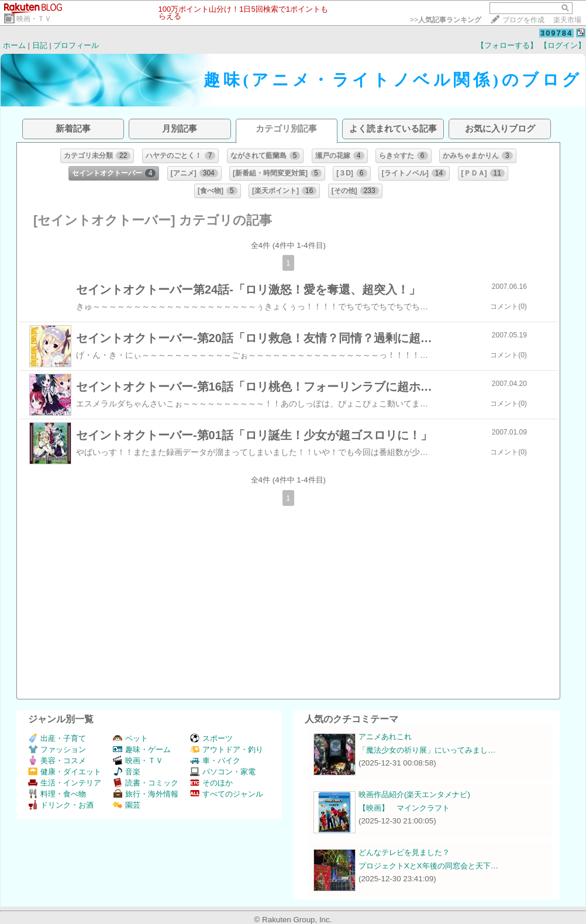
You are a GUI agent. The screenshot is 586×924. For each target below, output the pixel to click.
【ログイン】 (563, 45)
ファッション (57, 749)
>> (446, 20)
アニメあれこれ (385, 737)
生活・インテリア (65, 783)
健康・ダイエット (65, 772)
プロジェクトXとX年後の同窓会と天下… (428, 866)
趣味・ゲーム (142, 749)
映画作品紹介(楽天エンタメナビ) (414, 794)
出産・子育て (57, 738)
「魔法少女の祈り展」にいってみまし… (427, 750)
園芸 (127, 805)
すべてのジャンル (227, 794)
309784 (556, 33)
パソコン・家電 (223, 772)
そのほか (211, 783)
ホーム (14, 45)
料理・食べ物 (57, 794)
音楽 (127, 772)
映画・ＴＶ (34, 19)
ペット (130, 738)
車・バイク (215, 761)
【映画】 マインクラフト (404, 808)
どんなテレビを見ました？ (404, 852)
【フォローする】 (507, 45)
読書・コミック (146, 783)
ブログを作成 (523, 20)
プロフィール (76, 45)
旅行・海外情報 (146, 794)
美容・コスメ (57, 761)
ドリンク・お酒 (61, 805)
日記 (40, 45)
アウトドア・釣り (227, 749)
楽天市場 (567, 20)
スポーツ (211, 738)
